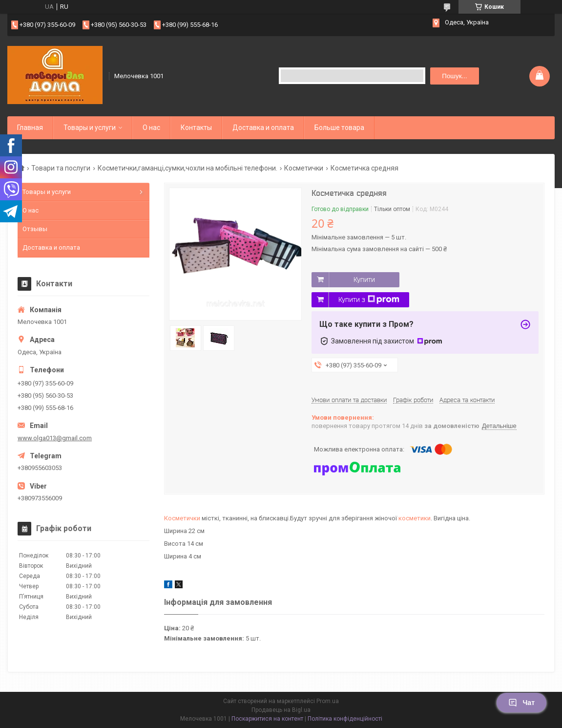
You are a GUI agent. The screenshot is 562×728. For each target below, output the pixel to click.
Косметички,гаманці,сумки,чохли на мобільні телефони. (187, 168)
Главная (30, 128)
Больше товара (339, 128)
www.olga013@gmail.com (55, 438)
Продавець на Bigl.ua (281, 710)
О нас (151, 128)
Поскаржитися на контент (267, 719)
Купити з (369, 300)
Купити (364, 279)
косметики (415, 518)
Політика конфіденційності (345, 719)
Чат (521, 703)
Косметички (304, 168)
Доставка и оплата (263, 128)
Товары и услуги (90, 128)
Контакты (196, 128)
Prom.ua (328, 701)
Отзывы (35, 229)
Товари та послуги (61, 168)
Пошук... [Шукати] (454, 76)
